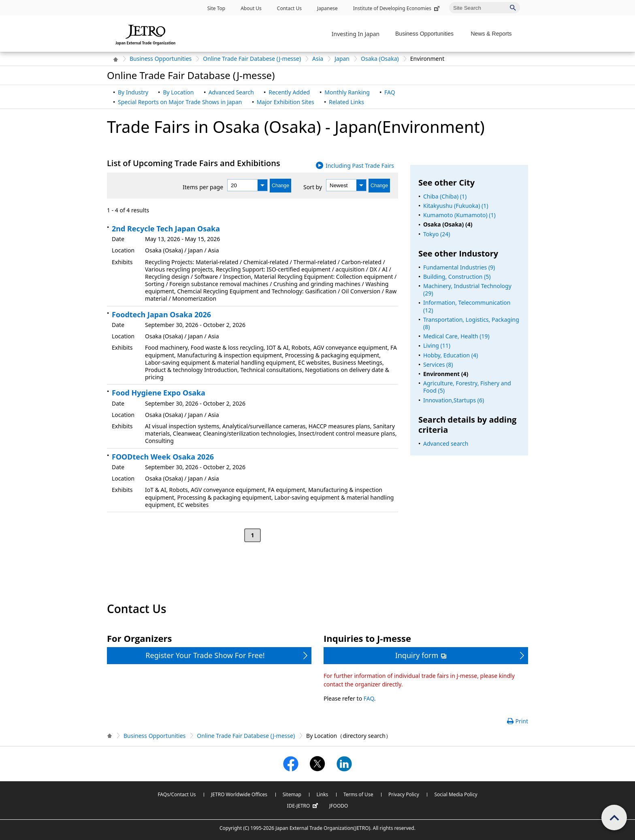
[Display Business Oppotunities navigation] (427, 34)
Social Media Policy (456, 794)
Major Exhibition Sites (286, 102)
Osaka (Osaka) (380, 59)
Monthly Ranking (347, 92)
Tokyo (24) (437, 234)
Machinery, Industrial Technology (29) (467, 290)
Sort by (313, 187)
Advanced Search (231, 92)
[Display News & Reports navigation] (493, 34)
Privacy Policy (404, 794)
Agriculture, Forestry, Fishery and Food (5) (467, 387)
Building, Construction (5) (457, 277)
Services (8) (438, 364)
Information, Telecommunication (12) (467, 306)
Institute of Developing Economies (397, 8)
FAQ (390, 92)
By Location (178, 92)
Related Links (346, 102)
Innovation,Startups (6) (454, 400)
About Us (251, 8)
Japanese (327, 8)
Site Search (449, 2)
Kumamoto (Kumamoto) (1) (459, 215)
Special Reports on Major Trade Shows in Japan (180, 102)
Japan (342, 59)
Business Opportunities (161, 59)
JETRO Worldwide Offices (239, 794)
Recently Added (289, 92)
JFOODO (339, 806)
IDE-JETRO (304, 806)
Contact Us (289, 8)
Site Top (216, 8)
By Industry (133, 92)
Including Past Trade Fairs (360, 166)
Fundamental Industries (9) (459, 267)
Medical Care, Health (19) (456, 336)
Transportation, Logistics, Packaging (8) (471, 323)
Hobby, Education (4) (451, 355)
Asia (318, 59)
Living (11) (437, 345)
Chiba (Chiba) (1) (445, 196)
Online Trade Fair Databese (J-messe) (252, 59)
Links (322, 794)
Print (522, 721)
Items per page (203, 187)
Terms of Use (358, 794)
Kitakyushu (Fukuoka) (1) (456, 206)
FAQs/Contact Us (177, 794)
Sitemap (292, 794)
